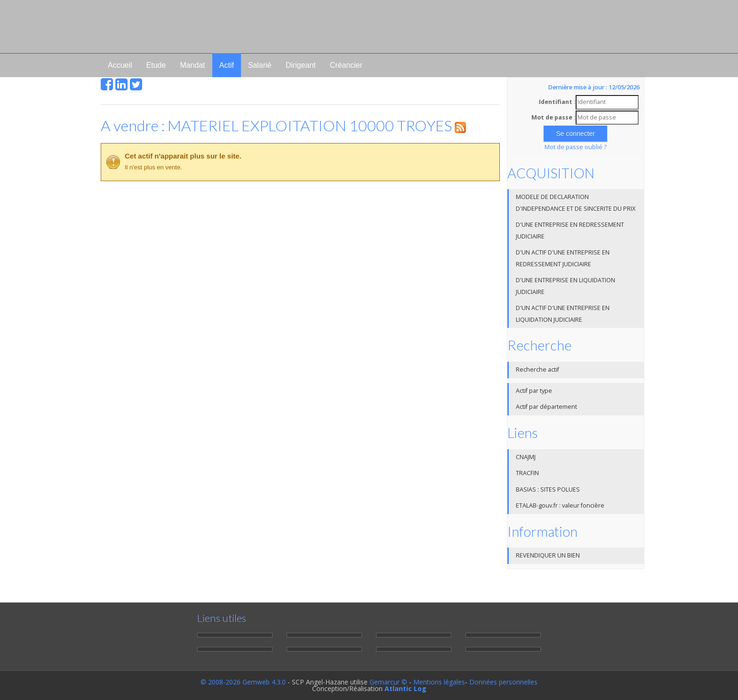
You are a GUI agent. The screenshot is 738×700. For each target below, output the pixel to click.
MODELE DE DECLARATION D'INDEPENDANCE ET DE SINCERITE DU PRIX (576, 203)
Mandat (192, 65)
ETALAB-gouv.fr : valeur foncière (560, 505)
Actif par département (546, 407)
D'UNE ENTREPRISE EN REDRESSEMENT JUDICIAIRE (570, 231)
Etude (156, 65)
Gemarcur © (388, 682)
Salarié (260, 65)
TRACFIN (527, 473)
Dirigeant (301, 65)
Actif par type (534, 391)
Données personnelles (503, 682)
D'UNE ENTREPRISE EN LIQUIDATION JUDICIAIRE (566, 286)
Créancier (346, 65)
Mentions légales (439, 682)
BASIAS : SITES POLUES (548, 489)
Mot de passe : (553, 117)
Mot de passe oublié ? (576, 147)
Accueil (120, 65)
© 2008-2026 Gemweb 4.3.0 (243, 682)
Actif (227, 65)
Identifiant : (557, 102)
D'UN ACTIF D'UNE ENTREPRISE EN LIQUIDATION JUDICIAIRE (563, 314)
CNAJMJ (526, 457)
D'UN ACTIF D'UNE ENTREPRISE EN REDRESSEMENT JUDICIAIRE (563, 258)
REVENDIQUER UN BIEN (548, 555)
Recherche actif (537, 370)
